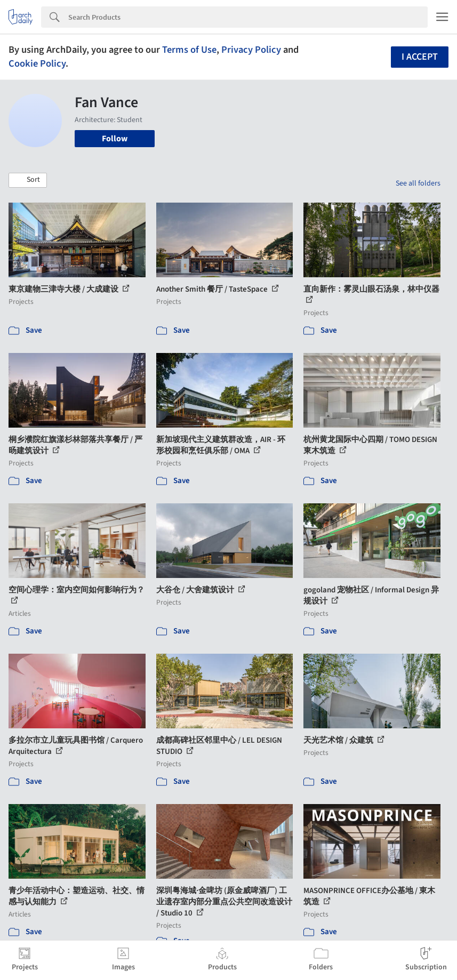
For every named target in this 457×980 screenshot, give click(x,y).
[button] (28, 180)
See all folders (418, 183)
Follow (115, 139)
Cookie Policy (37, 63)
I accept (420, 57)
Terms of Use (189, 50)
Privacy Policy (251, 50)
